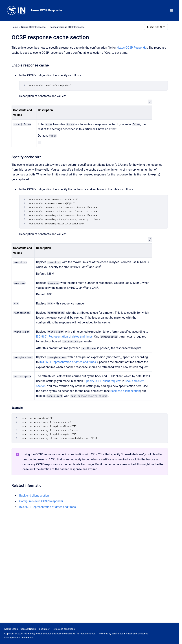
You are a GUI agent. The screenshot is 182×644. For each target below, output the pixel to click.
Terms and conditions (63, 629)
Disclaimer (44, 629)
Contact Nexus (28, 629)
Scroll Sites (118, 634)
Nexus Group (11, 629)
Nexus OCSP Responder (47, 10)
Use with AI (156, 27)
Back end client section (125, 391)
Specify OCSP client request (102, 381)
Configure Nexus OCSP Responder (68, 27)
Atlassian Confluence (137, 634)
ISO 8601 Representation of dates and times (64, 337)
